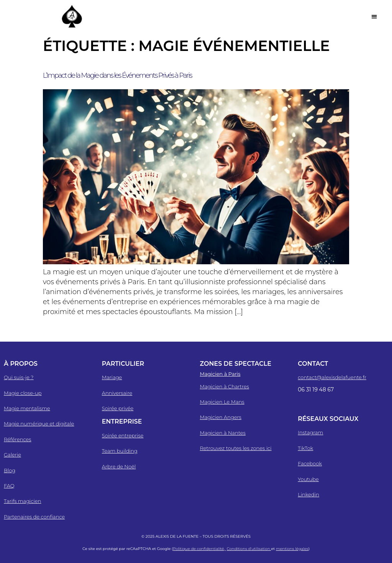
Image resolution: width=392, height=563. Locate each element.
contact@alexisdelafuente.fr (332, 377)
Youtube (308, 479)
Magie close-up (23, 393)
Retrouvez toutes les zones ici (236, 448)
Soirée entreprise (123, 435)
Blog (10, 470)
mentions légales (292, 549)
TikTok (305, 448)
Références (18, 439)
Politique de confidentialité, (199, 549)
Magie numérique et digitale (39, 424)
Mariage (112, 377)
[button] (374, 16)
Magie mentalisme (27, 408)
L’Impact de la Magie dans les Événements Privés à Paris (117, 75)
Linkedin (309, 494)
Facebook (310, 463)
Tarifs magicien (22, 501)
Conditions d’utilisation (249, 549)
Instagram (310, 432)
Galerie (12, 455)
